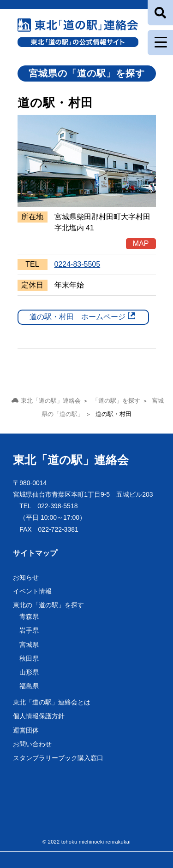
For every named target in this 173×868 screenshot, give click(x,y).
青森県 (29, 616)
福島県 (29, 686)
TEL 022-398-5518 (48, 506)
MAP (141, 243)
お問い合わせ (32, 744)
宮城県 (29, 645)
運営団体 (26, 730)
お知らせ (26, 577)
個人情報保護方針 (39, 716)
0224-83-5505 (78, 264)
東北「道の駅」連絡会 (71, 460)
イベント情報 (32, 591)
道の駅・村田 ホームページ (78, 317)
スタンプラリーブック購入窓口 (58, 758)
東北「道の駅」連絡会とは (52, 702)
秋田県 (29, 658)
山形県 (29, 672)
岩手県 (29, 630)
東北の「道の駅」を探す (48, 605)
